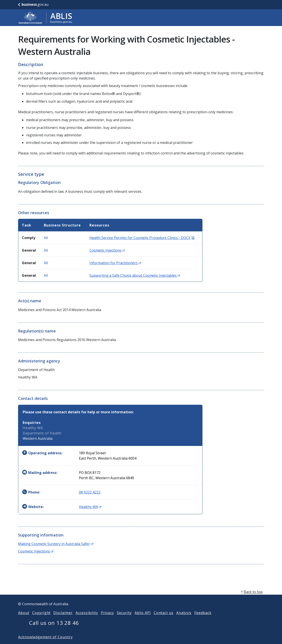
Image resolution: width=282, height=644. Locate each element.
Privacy (108, 620)
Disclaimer (63, 620)
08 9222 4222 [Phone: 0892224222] (90, 492)
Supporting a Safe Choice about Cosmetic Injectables (135, 275)
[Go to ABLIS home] (45, 18)
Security (124, 620)
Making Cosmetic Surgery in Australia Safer (56, 544)
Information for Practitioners (115, 263)
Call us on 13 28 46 (54, 630)
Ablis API (143, 620)
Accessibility (87, 620)
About (24, 620)
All (46, 238)
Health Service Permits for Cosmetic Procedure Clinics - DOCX (142, 238)
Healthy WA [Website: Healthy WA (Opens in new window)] (90, 507)
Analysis (184, 620)
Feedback (203, 620)
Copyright (41, 620)
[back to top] (141, 599)
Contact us (164, 620)
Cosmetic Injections (107, 250)
